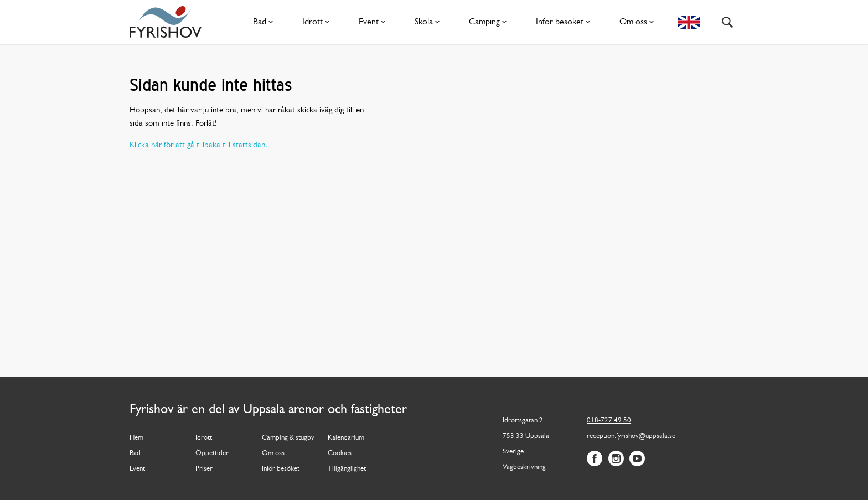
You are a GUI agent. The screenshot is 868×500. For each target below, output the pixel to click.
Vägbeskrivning (524, 467)
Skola (429, 22)
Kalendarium (346, 438)
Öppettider (212, 453)
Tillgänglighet (347, 469)
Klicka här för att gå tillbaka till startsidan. (198, 145)
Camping (490, 22)
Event (374, 22)
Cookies (340, 453)
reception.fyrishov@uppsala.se (631, 436)
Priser (204, 469)
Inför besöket (565, 22)
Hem (136, 438)
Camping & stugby (288, 438)
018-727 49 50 (609, 421)
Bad (265, 22)
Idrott (318, 22)
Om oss (639, 22)
